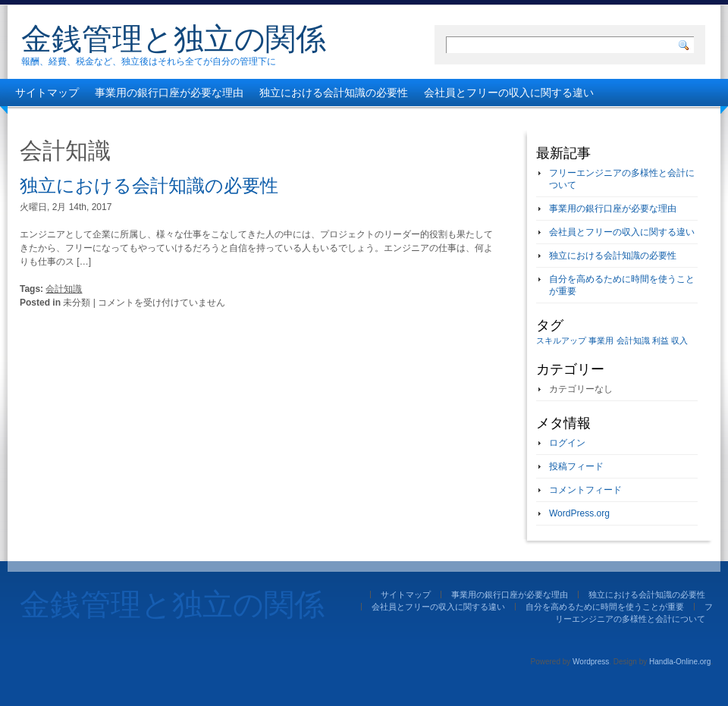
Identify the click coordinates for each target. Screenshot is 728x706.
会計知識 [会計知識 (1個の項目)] (633, 340)
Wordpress (591, 662)
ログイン (567, 443)
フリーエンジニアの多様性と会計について (334, 120)
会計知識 (64, 289)
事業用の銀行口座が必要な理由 (169, 93)
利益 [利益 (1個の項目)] (661, 340)
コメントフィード (585, 490)
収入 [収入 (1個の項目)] (679, 340)
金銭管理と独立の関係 (174, 39)
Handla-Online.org (680, 662)
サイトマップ (47, 93)
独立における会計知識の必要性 (334, 93)
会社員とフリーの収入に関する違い (509, 93)
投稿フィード (576, 466)
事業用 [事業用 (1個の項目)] (601, 340)
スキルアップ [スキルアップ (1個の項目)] (561, 340)
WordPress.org (579, 513)
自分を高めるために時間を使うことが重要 (116, 120)
